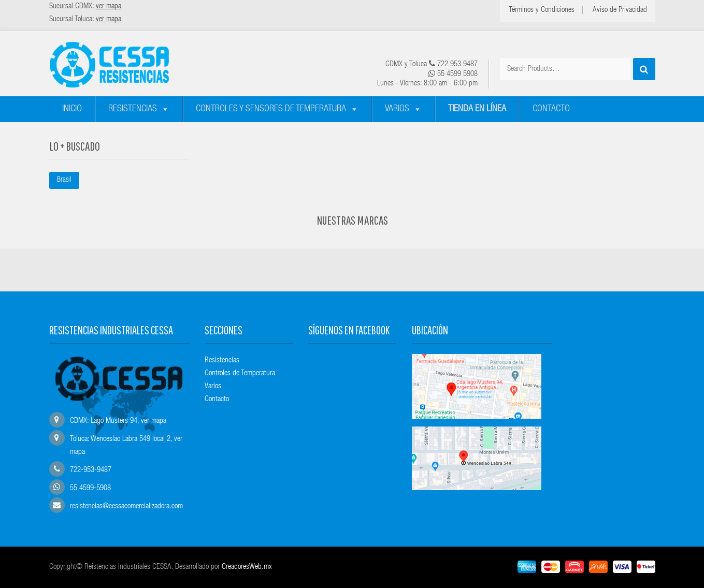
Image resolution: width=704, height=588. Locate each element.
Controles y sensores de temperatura (271, 109)
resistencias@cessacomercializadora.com (126, 506)
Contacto (551, 109)
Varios (397, 109)
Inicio (72, 109)
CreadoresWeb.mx (247, 567)
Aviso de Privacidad (620, 10)
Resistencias (133, 109)
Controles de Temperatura (240, 373)
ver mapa (154, 421)
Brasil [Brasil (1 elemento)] (64, 180)
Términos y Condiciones (542, 10)
